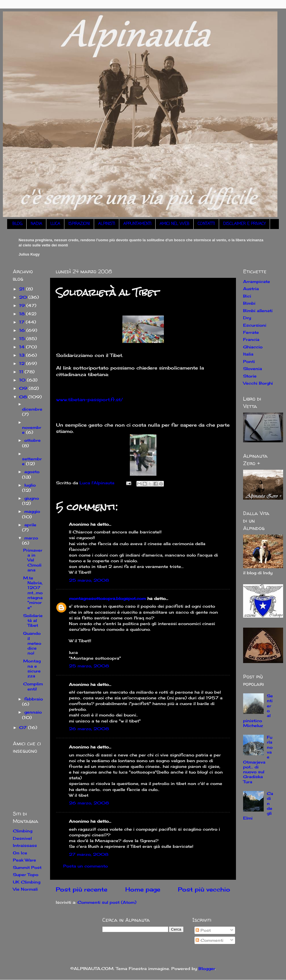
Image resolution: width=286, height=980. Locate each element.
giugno (32, 498)
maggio (32, 511)
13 (23, 355)
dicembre (32, 409)
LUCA (55, 224)
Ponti (249, 361)
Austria (251, 289)
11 (22, 372)
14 (23, 347)
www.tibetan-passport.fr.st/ (90, 399)
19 (23, 305)
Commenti (209, 940)
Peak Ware (24, 860)
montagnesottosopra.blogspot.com (107, 598)
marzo (31, 538)
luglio (30, 485)
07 (24, 727)
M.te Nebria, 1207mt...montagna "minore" (33, 593)
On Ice (20, 853)
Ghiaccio (253, 347)
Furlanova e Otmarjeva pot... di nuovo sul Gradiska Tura (258, 759)
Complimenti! (33, 686)
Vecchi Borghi (258, 383)
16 (23, 330)
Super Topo (26, 874)
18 (23, 314)
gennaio (33, 712)
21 (23, 289)
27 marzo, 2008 (89, 854)
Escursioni (255, 325)
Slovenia (253, 368)
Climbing (23, 831)
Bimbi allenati (258, 311)
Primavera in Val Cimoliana (33, 560)
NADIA (36, 224)
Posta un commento (86, 866)
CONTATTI (206, 224)
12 (23, 363)
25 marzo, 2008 (89, 580)
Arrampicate (257, 281)
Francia (251, 339)
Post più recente (82, 889)
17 (22, 322)
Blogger (207, 968)
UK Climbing (27, 882)
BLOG (17, 224)
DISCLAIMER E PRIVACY (244, 224)
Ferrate (251, 332)
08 (24, 397)
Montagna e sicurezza (32, 668)
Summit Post (27, 867)
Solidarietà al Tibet (33, 620)
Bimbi (249, 303)
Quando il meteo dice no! (32, 643)
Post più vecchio (204, 889)
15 (23, 339)
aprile (30, 525)
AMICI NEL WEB (174, 224)
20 (24, 297)
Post (203, 930)
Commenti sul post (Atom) (107, 902)
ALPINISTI (107, 224)
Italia (248, 354)
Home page (143, 889)
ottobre (32, 440)
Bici (247, 296)
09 (24, 388)
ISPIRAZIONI (79, 224)
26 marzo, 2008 (89, 729)
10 (23, 380)
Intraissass (25, 845)
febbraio (34, 699)
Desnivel (22, 838)
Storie (250, 376)
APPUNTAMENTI (137, 224)
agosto (32, 472)
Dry (247, 318)
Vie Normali (25, 889)
